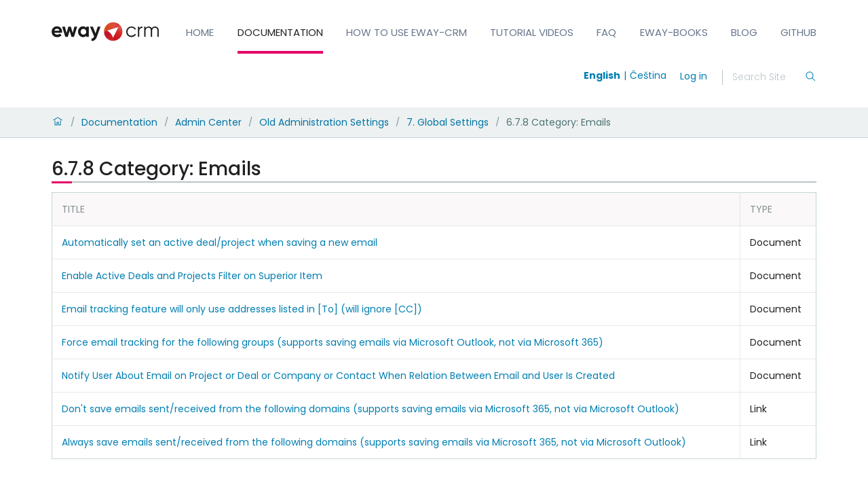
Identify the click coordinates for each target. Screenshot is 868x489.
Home (200, 32)
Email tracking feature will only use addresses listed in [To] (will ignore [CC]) (242, 309)
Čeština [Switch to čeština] (648, 75)
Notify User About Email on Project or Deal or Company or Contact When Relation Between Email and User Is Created (338, 376)
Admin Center (208, 122)
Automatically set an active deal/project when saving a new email (220, 242)
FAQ (606, 32)
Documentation (280, 32)
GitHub (798, 32)
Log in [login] (694, 76)
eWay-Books (674, 32)
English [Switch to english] (602, 75)
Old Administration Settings (324, 122)
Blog (744, 32)
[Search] (768, 77)
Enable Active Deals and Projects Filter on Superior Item (192, 276)
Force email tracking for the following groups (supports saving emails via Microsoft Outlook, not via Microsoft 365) (333, 342)
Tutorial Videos (532, 32)
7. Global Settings (448, 122)
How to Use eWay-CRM (407, 32)
